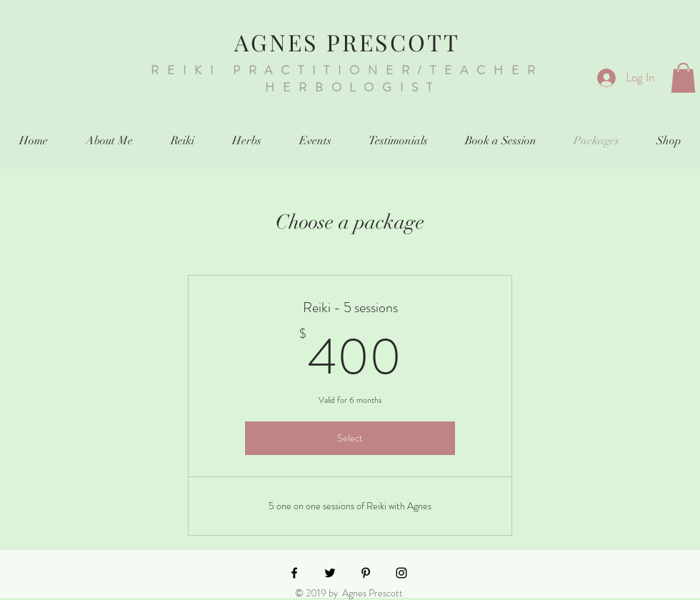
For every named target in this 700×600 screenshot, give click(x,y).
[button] (683, 78)
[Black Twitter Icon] (330, 573)
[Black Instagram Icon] (401, 573)
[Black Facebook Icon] (294, 573)
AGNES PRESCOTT (347, 42)
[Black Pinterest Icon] (366, 573)
